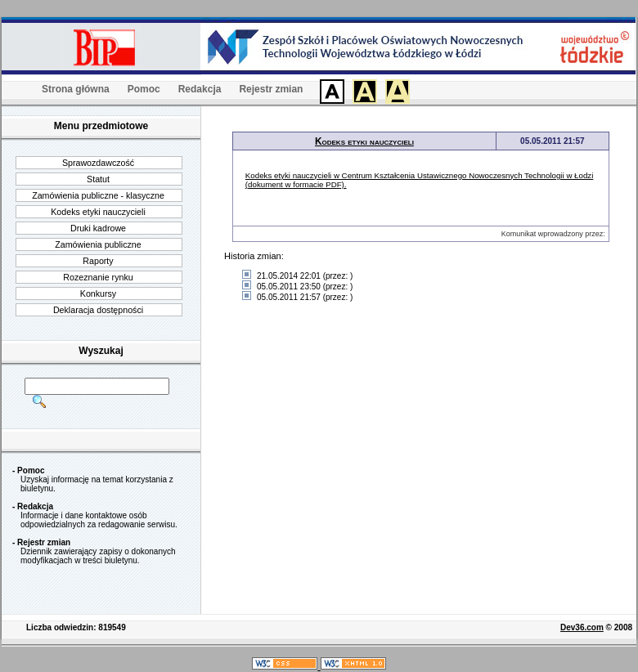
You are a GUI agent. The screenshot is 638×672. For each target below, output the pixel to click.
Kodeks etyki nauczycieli (98, 212)
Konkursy (98, 293)
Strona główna (76, 89)
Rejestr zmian (271, 89)
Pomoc (144, 89)
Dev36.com (582, 627)
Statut (98, 179)
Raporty (98, 261)
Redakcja (200, 89)
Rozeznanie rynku (98, 277)
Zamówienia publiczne (98, 244)
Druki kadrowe (98, 228)
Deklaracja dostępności (98, 310)
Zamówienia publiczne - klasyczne (98, 195)
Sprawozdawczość (98, 163)
